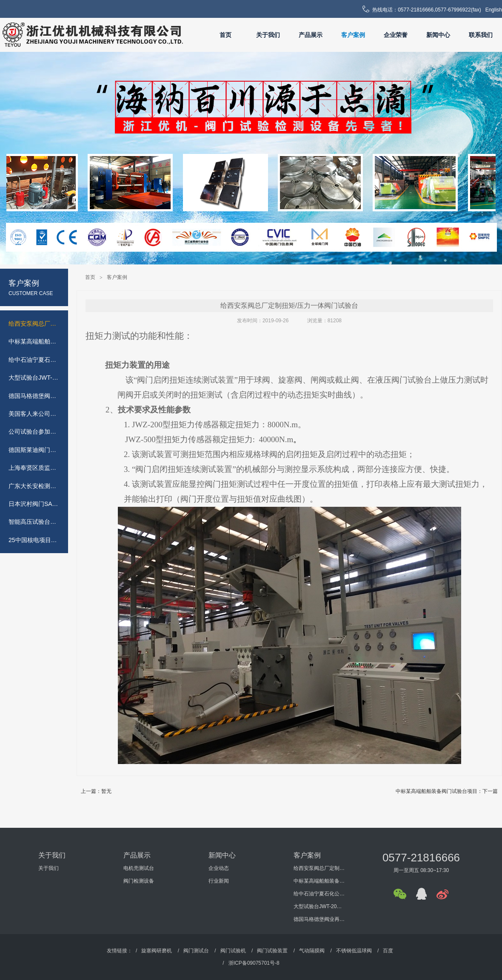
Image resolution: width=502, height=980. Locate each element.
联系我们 (481, 35)
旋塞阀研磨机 (157, 951)
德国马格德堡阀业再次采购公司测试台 (319, 919)
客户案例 (353, 35)
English (494, 10)
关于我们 (268, 35)
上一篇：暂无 (96, 791)
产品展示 (311, 35)
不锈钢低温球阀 (354, 951)
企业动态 (219, 868)
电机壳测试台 (139, 868)
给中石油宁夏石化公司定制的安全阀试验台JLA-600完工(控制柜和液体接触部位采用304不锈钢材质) (319, 894)
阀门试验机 (233, 951)
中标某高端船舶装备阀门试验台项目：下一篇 (447, 791)
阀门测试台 (196, 951)
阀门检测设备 (139, 881)
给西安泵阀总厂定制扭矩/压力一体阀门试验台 (319, 868)
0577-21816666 (421, 858)
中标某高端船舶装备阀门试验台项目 (319, 881)
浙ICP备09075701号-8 (254, 963)
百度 (388, 951)
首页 (225, 35)
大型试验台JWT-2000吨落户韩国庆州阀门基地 (319, 906)
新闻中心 (438, 35)
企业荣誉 (396, 35)
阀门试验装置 (272, 951)
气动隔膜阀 (312, 951)
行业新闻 (219, 881)
